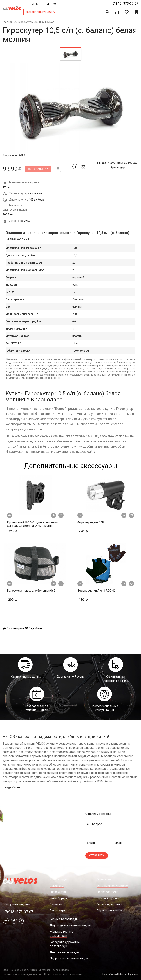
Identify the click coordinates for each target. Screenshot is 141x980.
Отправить (97, 856)
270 (94, 531)
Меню (32, 4)
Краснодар (118, 167)
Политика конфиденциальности (22, 974)
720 (23, 531)
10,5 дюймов (46, 22)
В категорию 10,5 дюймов (23, 628)
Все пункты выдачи (16, 904)
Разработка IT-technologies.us (120, 974)
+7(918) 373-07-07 (125, 3)
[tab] (71, 54)
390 (18, 600)
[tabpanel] (70, 108)
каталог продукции (40, 12)
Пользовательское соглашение (63, 974)
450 (94, 600)
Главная (8, 22)
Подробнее (11, 787)
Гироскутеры (26, 22)
